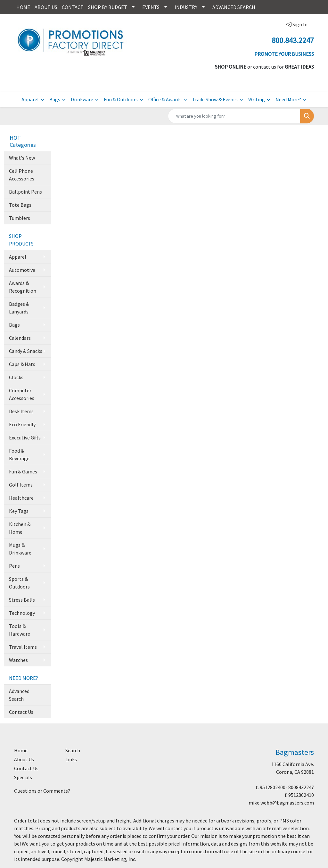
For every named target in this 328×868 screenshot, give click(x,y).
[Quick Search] (234, 116)
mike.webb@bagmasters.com (281, 803)
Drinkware (82, 99)
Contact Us (21, 712)
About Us (24, 759)
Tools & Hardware (20, 630)
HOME (23, 7)
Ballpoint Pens (25, 192)
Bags (55, 99)
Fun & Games (23, 472)
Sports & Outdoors (19, 583)
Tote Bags (20, 205)
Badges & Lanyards (19, 308)
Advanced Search (19, 695)
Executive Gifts (25, 438)
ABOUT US (46, 7)
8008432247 (301, 787)
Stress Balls (22, 600)
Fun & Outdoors (121, 99)
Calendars (20, 338)
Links (71, 759)
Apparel (30, 99)
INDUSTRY (186, 7)
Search (73, 750)
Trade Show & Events (215, 99)
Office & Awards (165, 99)
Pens (14, 566)
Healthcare (21, 498)
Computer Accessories (22, 394)
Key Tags (19, 511)
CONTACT (73, 7)
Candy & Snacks (26, 351)
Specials (23, 777)
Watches (18, 660)
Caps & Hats (22, 364)
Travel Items (23, 647)
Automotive (22, 270)
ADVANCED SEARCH (234, 7)
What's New (22, 158)
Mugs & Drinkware (20, 549)
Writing (257, 99)
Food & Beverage (19, 455)
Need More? (288, 99)
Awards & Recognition (23, 287)
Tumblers (20, 218)
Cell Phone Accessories (22, 175)
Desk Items (21, 411)
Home (21, 750)
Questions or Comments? (42, 791)
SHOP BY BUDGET (108, 7)
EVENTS (151, 7)
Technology (22, 613)
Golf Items (21, 485)
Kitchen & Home (20, 528)
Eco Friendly (22, 424)
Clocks (16, 377)
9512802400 (273, 787)
